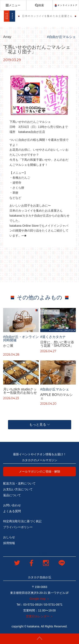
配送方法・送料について (19, 483)
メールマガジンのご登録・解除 (40, 471)
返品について (12, 495)
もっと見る (39, 425)
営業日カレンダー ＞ (40, 616)
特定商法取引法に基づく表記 (22, 521)
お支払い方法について (18, 489)
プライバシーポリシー (18, 527)
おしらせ (9, 537)
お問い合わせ (12, 505)
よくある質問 (12, 511)
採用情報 (9, 543)
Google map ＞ (39, 599)
